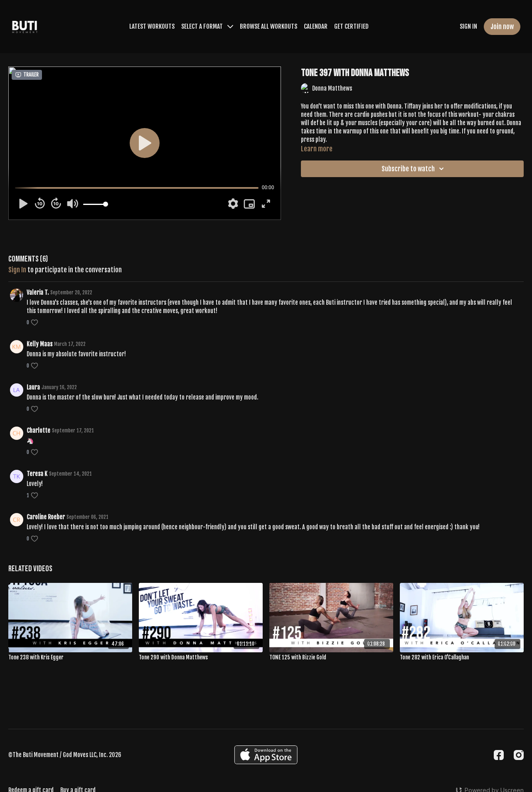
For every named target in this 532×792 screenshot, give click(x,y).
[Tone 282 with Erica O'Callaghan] (462, 658)
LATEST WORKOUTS (152, 26)
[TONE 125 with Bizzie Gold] (331, 658)
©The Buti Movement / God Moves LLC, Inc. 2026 (65, 755)
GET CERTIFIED (351, 26)
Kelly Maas (39, 344)
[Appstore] (266, 755)
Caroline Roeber (46, 517)
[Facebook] (499, 755)
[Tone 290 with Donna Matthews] (201, 658)
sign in (17, 270)
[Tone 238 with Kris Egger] (70, 658)
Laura (33, 387)
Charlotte (38, 431)
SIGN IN (468, 26)
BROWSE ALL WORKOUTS (268, 26)
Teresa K (37, 474)
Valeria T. (38, 292)
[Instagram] (519, 755)
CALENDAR (316, 26)
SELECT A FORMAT (207, 26)
